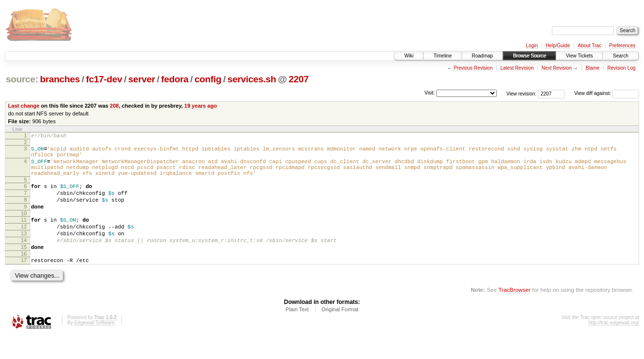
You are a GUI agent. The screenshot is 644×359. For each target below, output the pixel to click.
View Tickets (579, 56)
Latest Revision (517, 68)
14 (24, 259)
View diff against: (607, 93)
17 (24, 282)
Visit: (429, 93)
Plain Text (297, 333)
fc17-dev (104, 79)
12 (24, 243)
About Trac (589, 46)
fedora (175, 79)
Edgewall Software (94, 346)
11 (24, 234)
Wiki (409, 56)
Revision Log (622, 68)
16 (24, 276)
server (142, 79)
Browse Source (529, 56)
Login (532, 46)
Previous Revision (473, 68)
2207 (299, 79)
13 (24, 251)
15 (24, 267)
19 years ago (201, 106)
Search (621, 56)
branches (60, 79)
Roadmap (482, 56)
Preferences (623, 46)
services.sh (252, 79)
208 (114, 106)
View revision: (522, 93)
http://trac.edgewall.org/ (614, 346)
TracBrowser (514, 313)
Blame (592, 68)
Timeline (442, 56)
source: (22, 79)
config (208, 79)
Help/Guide (558, 46)
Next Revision (557, 68)
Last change (24, 106)
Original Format (340, 333)
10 (24, 228)
